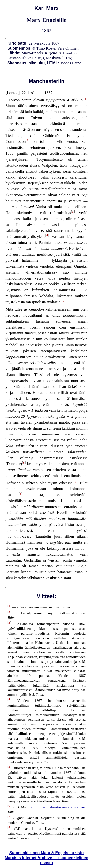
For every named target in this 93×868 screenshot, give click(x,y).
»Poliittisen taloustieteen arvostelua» (58, 807)
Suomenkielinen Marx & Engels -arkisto (47, 853)
